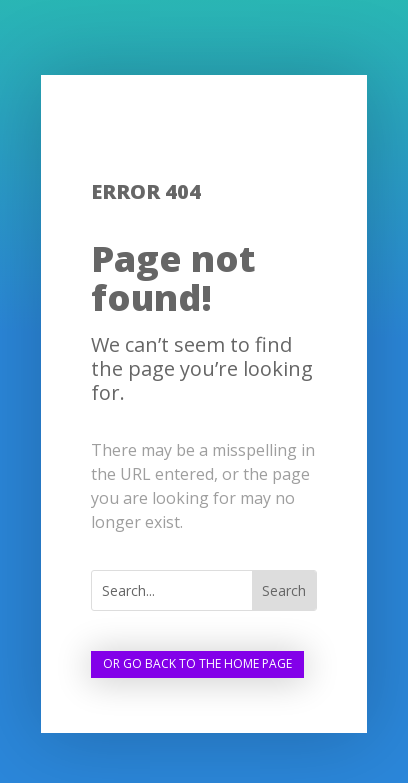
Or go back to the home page (197, 663)
